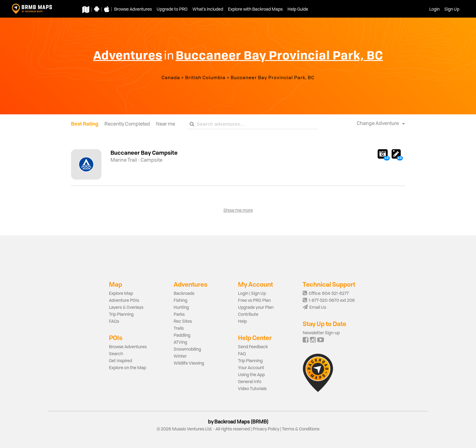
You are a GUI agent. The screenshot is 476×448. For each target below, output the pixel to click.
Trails (179, 328)
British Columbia (205, 78)
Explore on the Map (127, 368)
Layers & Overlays (126, 308)
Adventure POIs (124, 301)
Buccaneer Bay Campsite (144, 153)
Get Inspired (121, 361)
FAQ (242, 354)
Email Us (314, 308)
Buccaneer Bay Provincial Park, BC (273, 78)
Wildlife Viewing (189, 363)
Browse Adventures (128, 347)
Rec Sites (183, 322)
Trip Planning (121, 315)
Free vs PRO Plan (254, 301)
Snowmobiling (187, 349)
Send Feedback (253, 347)
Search (116, 354)
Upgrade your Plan (256, 308)
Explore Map (121, 294)
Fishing (180, 301)
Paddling (182, 335)
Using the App (251, 375)
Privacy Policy (266, 429)
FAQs (114, 322)
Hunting (181, 308)
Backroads (184, 294)
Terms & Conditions (300, 429)
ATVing (180, 342)
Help (242, 322)
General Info (250, 382)
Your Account (251, 368)
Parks (179, 315)
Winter (180, 356)
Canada (171, 78)
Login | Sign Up (252, 294)
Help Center (255, 338)
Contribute (248, 315)
